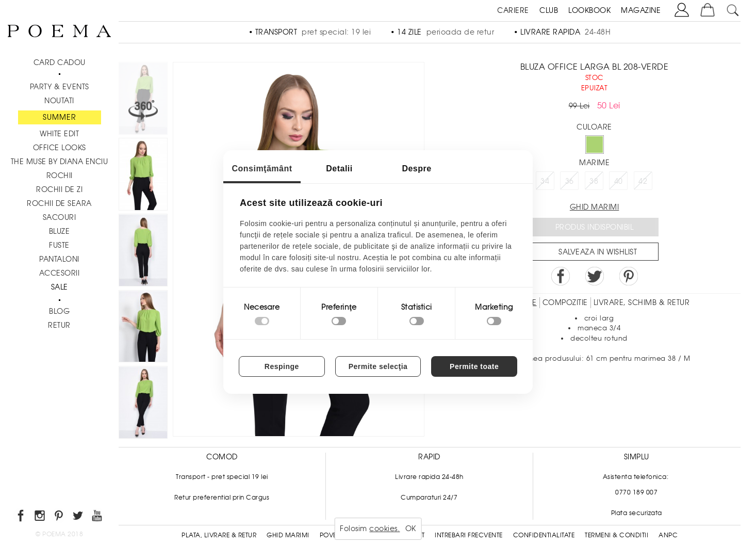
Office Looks (60, 148)
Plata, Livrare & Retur (219, 535)
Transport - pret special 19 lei (222, 477)
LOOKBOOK (589, 10)
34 (545, 181)
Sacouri (60, 217)
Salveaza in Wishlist (598, 252)
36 (570, 181)
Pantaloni (59, 259)
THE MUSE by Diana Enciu (60, 162)
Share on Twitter (595, 276)
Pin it (629, 276)
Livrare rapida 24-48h (429, 477)
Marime (594, 163)
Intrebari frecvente (469, 535)
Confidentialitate (544, 535)
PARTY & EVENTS (60, 87)
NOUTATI (59, 101)
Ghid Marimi (288, 535)
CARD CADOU (60, 62)
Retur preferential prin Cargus (222, 498)
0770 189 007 (636, 492)
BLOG (59, 311)
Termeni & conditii (617, 535)
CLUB (549, 10)
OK (411, 529)
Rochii (60, 175)
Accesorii (60, 273)
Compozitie (565, 302)
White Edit (59, 134)
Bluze (60, 231)
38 (594, 181)
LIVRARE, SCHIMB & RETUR (642, 302)
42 (643, 181)
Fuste (59, 245)
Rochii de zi (59, 189)
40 (619, 181)
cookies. (384, 529)
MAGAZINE (641, 10)
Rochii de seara (59, 203)
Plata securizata (637, 513)
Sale (60, 287)
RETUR (59, 325)
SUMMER (60, 117)
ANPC (668, 535)
